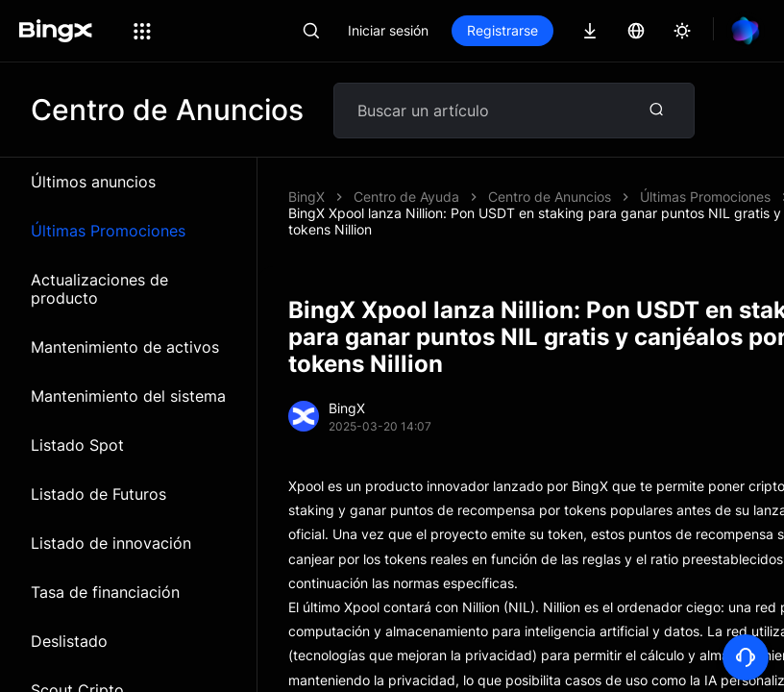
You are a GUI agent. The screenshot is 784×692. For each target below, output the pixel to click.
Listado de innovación (111, 543)
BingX (306, 197)
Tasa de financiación (105, 592)
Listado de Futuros (98, 494)
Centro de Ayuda (406, 197)
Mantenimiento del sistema (128, 396)
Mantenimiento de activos (125, 347)
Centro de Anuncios (550, 197)
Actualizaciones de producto (99, 289)
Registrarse (502, 30)
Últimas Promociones (108, 231)
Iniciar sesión (388, 30)
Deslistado (69, 641)
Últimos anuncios (93, 182)
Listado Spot (77, 445)
